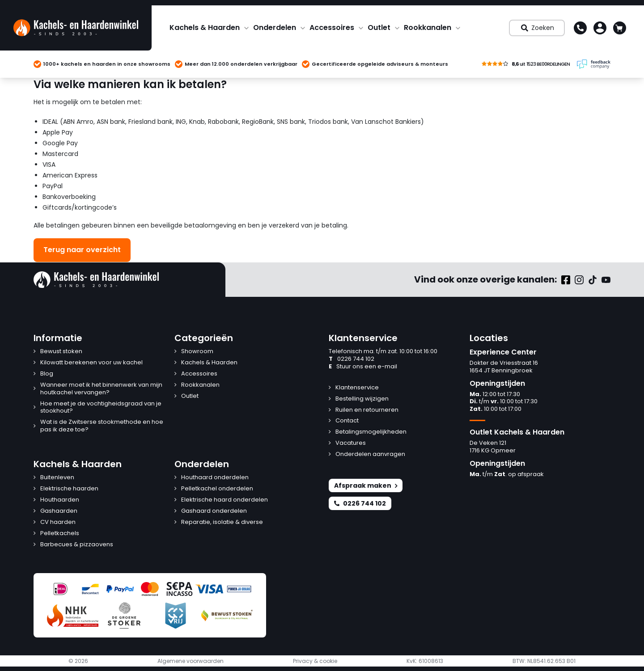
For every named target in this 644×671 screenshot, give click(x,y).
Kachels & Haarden (205, 27)
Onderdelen (275, 27)
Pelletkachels (60, 534)
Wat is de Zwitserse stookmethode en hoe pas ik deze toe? (102, 426)
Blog (47, 374)
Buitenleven (57, 478)
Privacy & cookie (315, 661)
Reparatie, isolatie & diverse (222, 522)
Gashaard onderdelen (214, 511)
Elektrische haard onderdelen (225, 500)
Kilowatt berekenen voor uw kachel (91, 363)
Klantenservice (357, 388)
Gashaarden (59, 511)
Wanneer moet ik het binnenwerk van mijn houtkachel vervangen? (101, 389)
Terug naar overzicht (82, 250)
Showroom (197, 352)
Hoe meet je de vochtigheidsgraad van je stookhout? (101, 408)
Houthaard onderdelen (215, 478)
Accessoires (332, 27)
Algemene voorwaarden (191, 661)
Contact (347, 421)
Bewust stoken (61, 352)
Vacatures (351, 443)
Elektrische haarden (69, 489)
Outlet (379, 27)
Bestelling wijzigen (362, 399)
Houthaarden (60, 500)
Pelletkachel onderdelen (217, 489)
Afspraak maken (366, 485)
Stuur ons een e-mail (363, 367)
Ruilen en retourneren (367, 410)
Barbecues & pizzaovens (77, 545)
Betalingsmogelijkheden (371, 432)
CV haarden (58, 522)
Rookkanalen (428, 27)
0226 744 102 (352, 359)
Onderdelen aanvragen (370, 454)
